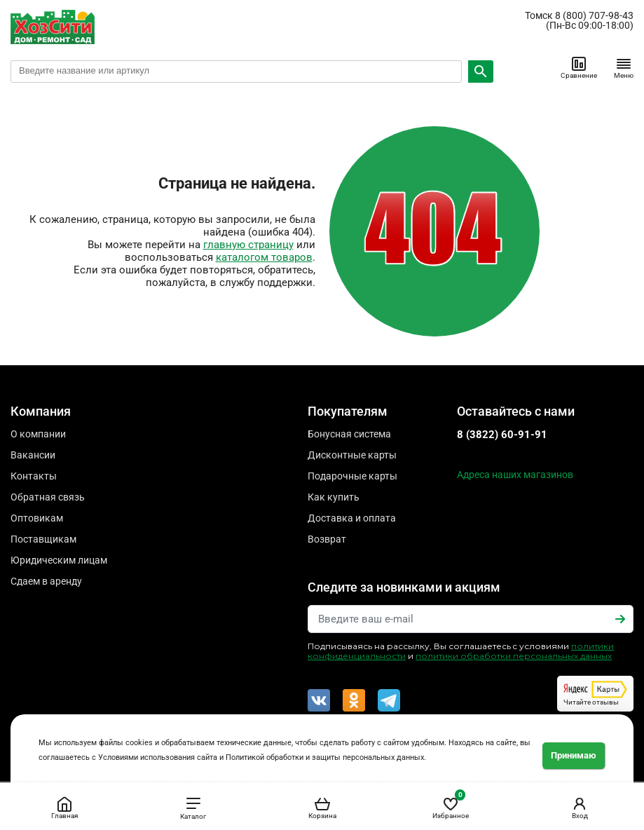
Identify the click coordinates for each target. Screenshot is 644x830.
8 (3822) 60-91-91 (502, 435)
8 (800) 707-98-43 (594, 15)
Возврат (327, 539)
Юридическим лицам (59, 560)
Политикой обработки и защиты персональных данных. (326, 757)
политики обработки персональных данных (514, 656)
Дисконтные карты (352, 455)
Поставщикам (43, 539)
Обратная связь (48, 497)
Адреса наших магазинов (515, 475)
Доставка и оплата (352, 518)
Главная (64, 808)
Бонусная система (349, 434)
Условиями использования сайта (158, 757)
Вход (580, 808)
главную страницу (248, 245)
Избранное (451, 805)
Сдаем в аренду (46, 581)
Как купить (334, 497)
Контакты (34, 476)
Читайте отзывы (595, 693)
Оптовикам (37, 518)
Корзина (322, 808)
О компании (38, 434)
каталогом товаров (264, 257)
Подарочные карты (352, 476)
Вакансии (33, 455)
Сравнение (579, 67)
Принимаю (574, 755)
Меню (624, 67)
